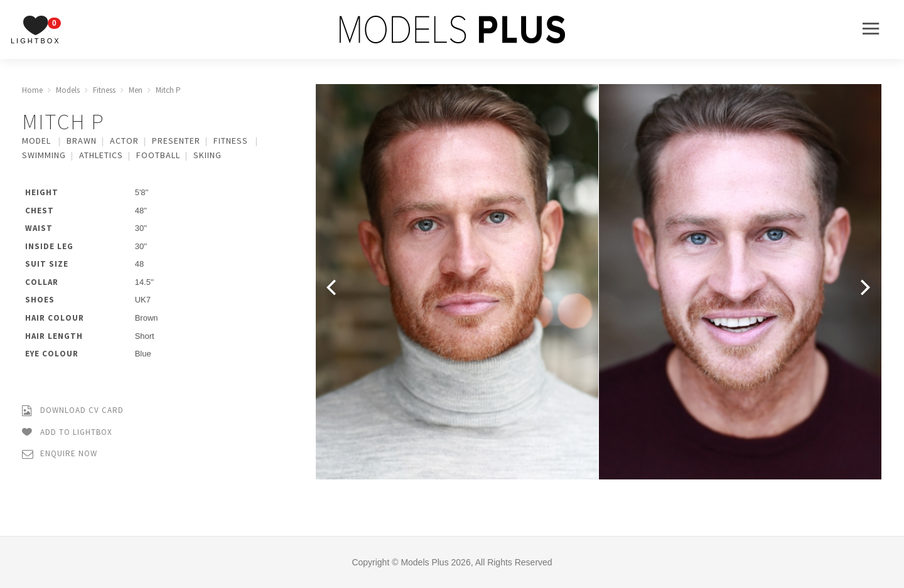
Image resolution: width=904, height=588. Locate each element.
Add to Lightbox (67, 433)
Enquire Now (60, 454)
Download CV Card (73, 411)
